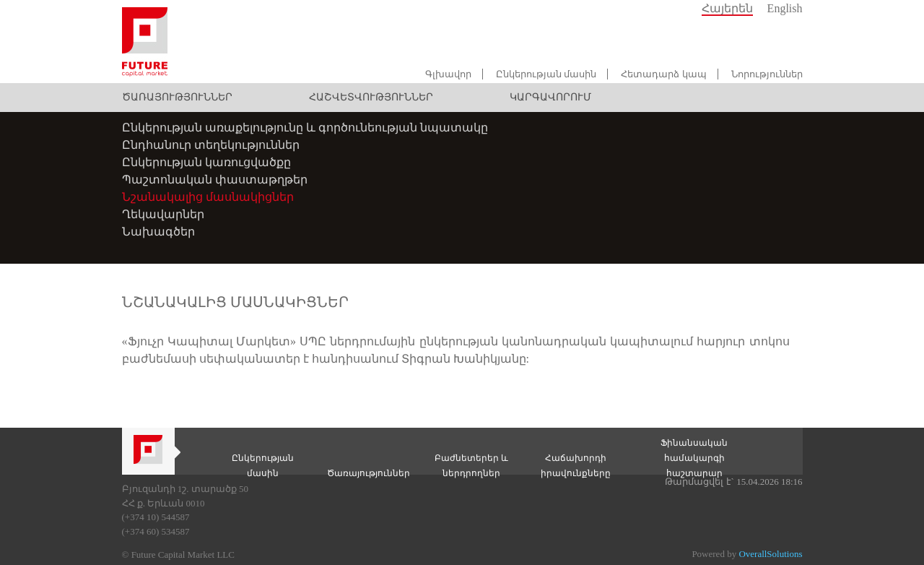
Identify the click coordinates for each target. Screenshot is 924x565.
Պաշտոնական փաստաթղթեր (215, 180)
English (785, 8)
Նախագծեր (158, 232)
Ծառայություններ (177, 97)
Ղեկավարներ (163, 214)
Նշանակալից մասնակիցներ (208, 197)
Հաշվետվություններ (371, 97)
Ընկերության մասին (546, 74)
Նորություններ (767, 74)
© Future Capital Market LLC (178, 555)
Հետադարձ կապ (663, 74)
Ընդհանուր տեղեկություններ (211, 145)
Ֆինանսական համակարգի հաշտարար (694, 458)
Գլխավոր (448, 74)
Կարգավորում (550, 97)
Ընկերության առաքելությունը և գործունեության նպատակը (305, 128)
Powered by (747, 554)
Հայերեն (727, 8)
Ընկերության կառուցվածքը (206, 162)
